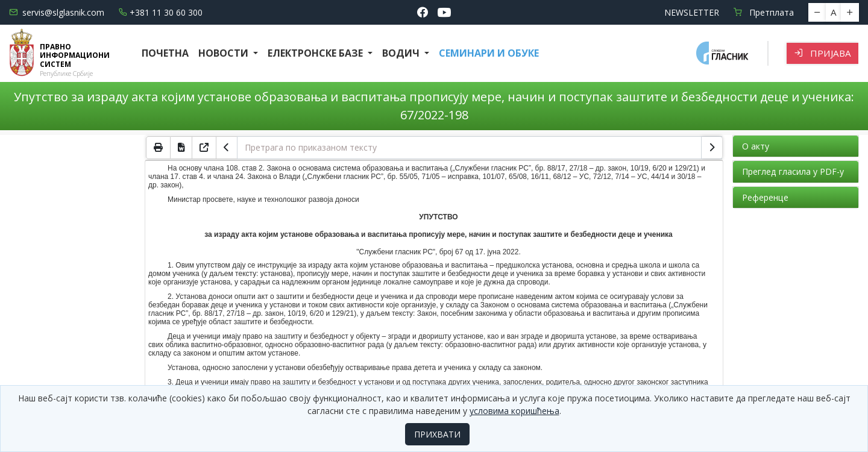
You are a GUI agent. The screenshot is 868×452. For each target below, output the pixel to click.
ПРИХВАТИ (437, 434)
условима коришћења (514, 411)
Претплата (764, 12)
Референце (765, 197)
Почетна (165, 53)
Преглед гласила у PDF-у (793, 171)
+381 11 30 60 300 (161, 12)
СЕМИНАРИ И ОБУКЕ (489, 53)
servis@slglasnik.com (57, 12)
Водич (402, 53)
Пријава (822, 53)
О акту (756, 146)
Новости (225, 53)
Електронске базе (316, 53)
